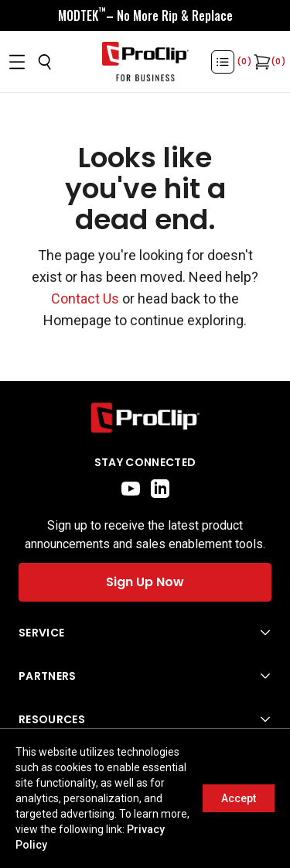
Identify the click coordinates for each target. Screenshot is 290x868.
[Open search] (45, 62)
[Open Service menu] (145, 633)
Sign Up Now (145, 582)
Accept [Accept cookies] (239, 798)
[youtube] (131, 489)
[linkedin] (160, 489)
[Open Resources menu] (145, 719)
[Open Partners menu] (145, 676)
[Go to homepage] (145, 62)
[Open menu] (17, 62)
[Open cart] (261, 62)
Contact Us (85, 298)
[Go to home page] (145, 418)
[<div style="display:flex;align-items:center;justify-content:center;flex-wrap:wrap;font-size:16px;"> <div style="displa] (145, 15)
